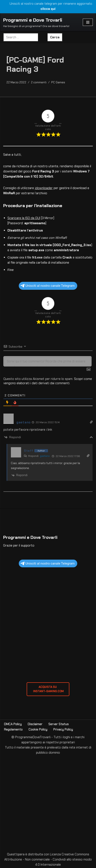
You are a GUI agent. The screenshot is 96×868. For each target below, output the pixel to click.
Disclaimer (35, 724)
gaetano (45, 456)
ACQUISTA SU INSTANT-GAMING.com (48, 689)
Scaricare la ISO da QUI (24, 218)
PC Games (58, 82)
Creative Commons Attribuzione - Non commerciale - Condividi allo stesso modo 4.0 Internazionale (48, 859)
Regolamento (13, 729)
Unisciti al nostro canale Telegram (48, 286)
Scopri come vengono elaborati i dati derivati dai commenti (48, 381)
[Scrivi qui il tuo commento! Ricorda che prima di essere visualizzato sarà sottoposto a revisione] (47, 361)
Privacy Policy (63, 729)
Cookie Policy (38, 729)
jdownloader (44, 188)
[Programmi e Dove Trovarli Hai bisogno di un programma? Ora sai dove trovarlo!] (36, 22)
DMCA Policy (13, 724)
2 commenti (39, 82)
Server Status (59, 724)
